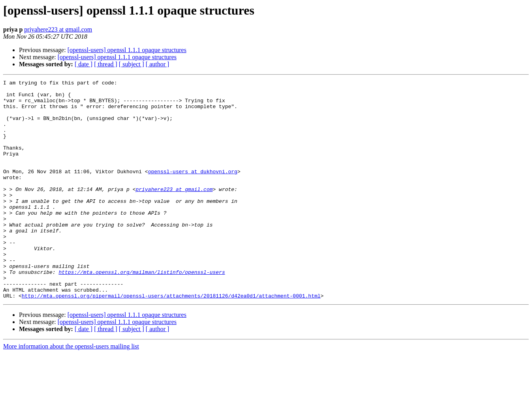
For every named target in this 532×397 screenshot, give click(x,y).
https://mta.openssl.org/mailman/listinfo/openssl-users (142, 311)
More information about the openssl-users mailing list (71, 390)
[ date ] (84, 64)
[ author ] (158, 64)
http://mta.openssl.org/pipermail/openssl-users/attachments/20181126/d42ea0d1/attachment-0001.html (171, 339)
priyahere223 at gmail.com (58, 29)
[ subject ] (132, 64)
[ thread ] (106, 64)
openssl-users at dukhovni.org (193, 190)
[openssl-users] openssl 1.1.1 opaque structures (127, 50)
